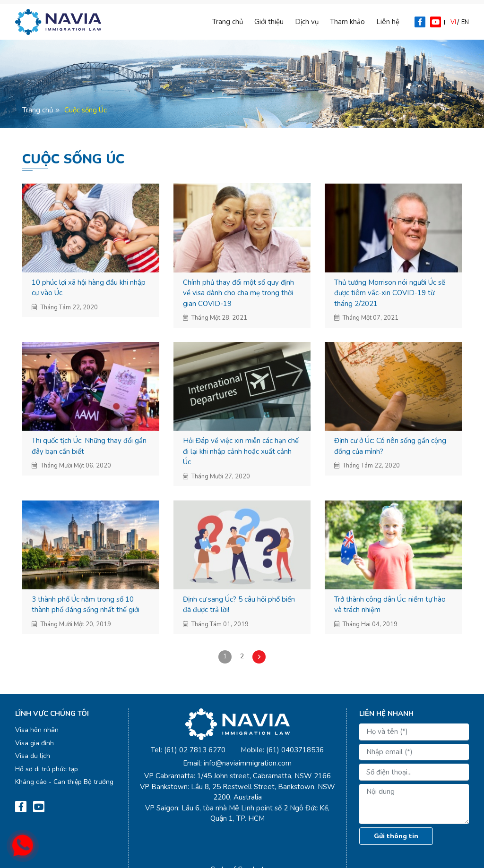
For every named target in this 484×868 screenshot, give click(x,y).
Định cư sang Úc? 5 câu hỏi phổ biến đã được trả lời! (239, 605)
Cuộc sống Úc (86, 110)
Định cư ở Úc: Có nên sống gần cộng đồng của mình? (390, 446)
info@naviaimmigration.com (248, 763)
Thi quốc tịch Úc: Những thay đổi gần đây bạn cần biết (89, 446)
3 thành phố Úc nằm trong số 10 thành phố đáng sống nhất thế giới (86, 605)
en (465, 22)
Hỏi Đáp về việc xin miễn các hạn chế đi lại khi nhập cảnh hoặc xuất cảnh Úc (241, 451)
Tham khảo (347, 22)
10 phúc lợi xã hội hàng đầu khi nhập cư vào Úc (89, 288)
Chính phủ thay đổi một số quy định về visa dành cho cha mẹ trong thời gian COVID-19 (238, 293)
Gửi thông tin (396, 836)
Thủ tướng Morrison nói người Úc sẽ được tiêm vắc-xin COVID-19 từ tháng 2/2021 (390, 293)
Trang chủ (228, 22)
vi (453, 22)
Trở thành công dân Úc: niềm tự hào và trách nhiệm (390, 605)
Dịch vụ (307, 22)
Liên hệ (388, 22)
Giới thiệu (269, 22)
